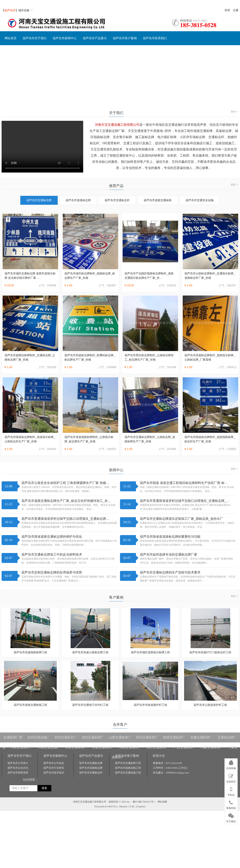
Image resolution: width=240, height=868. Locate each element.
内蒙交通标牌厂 (212, 747)
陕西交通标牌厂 (174, 737)
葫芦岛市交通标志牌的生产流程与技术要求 (170, 572)
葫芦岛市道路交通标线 (158, 200)
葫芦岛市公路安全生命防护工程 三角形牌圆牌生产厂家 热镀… (65, 483)
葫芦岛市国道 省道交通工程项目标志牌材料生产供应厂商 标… (184, 483)
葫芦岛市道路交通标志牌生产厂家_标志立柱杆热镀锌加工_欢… (66, 501)
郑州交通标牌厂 (147, 737)
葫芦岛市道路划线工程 (128, 768)
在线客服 (231, 764)
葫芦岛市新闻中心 (65, 38)
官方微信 (231, 817)
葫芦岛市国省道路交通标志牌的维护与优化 (52, 537)
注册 (236, 10)
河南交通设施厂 (49, 747)
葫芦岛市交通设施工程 (128, 773)
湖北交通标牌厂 (93, 737)
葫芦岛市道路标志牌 (78, 200)
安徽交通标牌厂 (201, 737)
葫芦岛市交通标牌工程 (128, 763)
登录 (227, 10)
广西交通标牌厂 (185, 747)
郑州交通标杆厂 (66, 737)
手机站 (231, 791)
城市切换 (26, 10)
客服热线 (231, 804)
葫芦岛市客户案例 (125, 38)
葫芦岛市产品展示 (95, 38)
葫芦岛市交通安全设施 (200, 200)
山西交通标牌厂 (120, 737)
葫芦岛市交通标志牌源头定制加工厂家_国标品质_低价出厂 (181, 519)
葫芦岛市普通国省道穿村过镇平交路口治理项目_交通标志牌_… (185, 501)
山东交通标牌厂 (158, 747)
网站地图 (162, 802)
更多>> (235, 112)
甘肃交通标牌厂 (103, 747)
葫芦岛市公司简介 (18, 763)
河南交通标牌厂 (76, 747)
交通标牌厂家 (13, 737)
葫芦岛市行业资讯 (54, 768)
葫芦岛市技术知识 (54, 773)
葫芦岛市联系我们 (155, 38)
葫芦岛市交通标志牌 (39, 200)
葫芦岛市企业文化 (18, 768)
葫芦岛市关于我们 (35, 38)
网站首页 (11, 38)
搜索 (44, 788)
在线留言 (231, 778)
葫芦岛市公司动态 (54, 763)
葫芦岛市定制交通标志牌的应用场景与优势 (52, 572)
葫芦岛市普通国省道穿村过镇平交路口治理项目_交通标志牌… (65, 519)
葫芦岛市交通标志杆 (117, 200)
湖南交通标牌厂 (130, 747)
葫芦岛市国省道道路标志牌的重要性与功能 (170, 537)
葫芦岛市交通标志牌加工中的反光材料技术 (52, 554)
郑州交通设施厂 (39, 737)
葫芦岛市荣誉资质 (18, 773)
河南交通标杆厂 (22, 747)
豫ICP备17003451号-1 (144, 802)
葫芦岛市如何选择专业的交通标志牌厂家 (169, 554)
